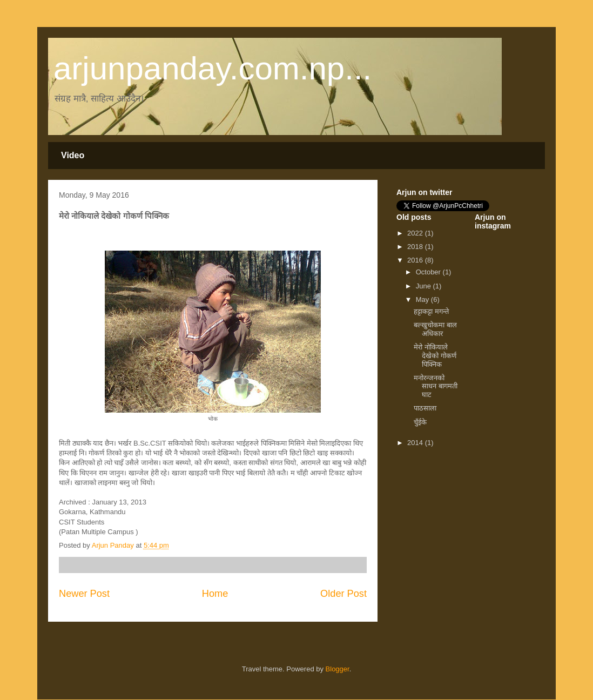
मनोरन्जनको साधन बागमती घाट (436, 386)
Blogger (338, 669)
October (429, 272)
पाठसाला (425, 408)
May (423, 299)
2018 (416, 247)
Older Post (343, 594)
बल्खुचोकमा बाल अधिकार (435, 329)
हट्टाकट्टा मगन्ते (431, 311)
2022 (416, 233)
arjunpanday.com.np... (213, 68)
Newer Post (84, 594)
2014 (416, 443)
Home (215, 594)
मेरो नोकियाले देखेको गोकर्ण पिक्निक (435, 355)
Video (73, 155)
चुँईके (420, 422)
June (424, 286)
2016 (416, 260)
